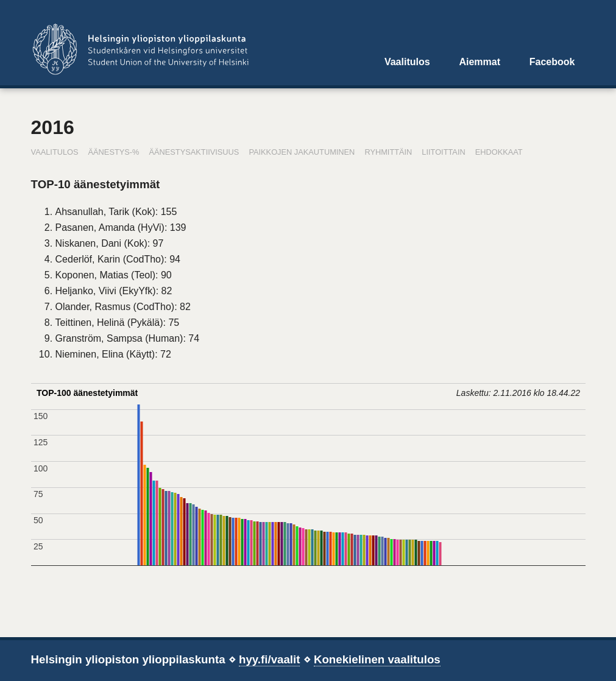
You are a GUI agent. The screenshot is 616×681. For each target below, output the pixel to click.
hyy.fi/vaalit (269, 659)
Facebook (552, 62)
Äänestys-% (114, 152)
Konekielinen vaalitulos (377, 659)
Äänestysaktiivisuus (194, 152)
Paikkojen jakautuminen (302, 152)
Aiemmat (480, 62)
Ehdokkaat (499, 152)
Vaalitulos (407, 62)
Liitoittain (443, 152)
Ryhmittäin (388, 152)
